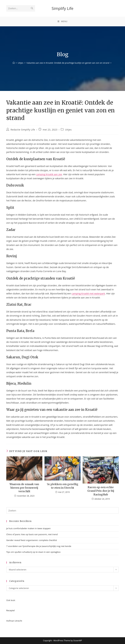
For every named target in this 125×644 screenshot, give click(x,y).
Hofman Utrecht (14, 621)
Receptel (11, 610)
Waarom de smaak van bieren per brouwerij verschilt (24, 488)
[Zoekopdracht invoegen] (63, 510)
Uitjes (68, 130)
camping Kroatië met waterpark (88, 293)
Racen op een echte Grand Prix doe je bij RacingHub (101, 491)
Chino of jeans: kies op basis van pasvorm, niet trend (32, 534)
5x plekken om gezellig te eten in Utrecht (63, 486)
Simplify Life (62, 8)
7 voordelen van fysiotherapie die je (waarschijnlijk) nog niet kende (39, 546)
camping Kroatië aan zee (49, 174)
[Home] (14, 63)
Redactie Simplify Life (23, 130)
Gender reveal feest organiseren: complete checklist (32, 540)
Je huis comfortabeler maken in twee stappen (28, 528)
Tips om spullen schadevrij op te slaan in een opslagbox (33, 552)
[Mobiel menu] (62, 21)
